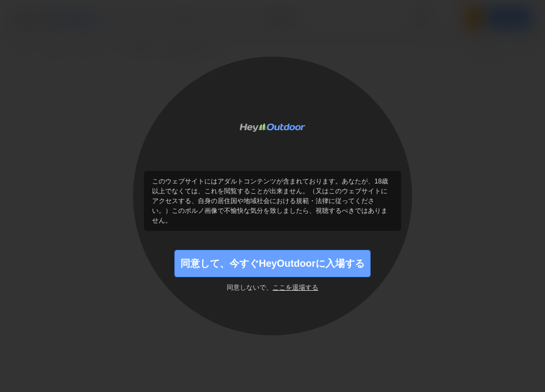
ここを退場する (295, 287)
